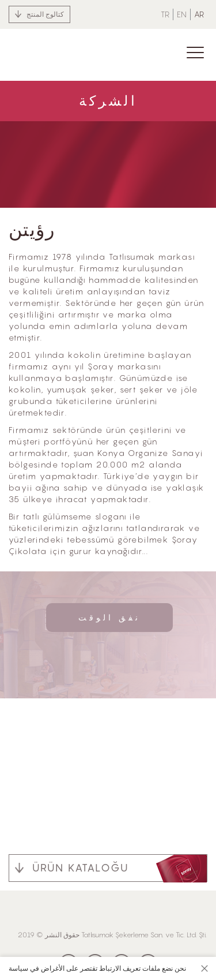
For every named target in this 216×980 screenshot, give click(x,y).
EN (182, 14)
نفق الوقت (109, 617)
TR (165, 14)
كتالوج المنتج (45, 14)
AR (199, 14)
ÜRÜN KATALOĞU (80, 868)
